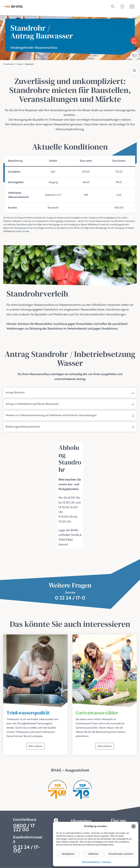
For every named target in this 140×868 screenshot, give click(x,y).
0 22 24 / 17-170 (27, 849)
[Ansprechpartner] (134, 56)
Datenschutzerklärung (91, 862)
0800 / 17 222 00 (24, 828)
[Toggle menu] (132, 7)
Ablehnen (93, 854)
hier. (28, 232)
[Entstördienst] (134, 41)
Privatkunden (9, 64)
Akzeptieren (68, 854)
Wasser (20, 64)
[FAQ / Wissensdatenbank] (134, 71)
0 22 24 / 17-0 (70, 599)
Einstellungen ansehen (121, 854)
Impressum (106, 862)
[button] (134, 826)
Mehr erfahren (35, 747)
